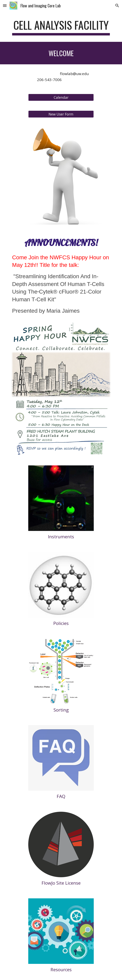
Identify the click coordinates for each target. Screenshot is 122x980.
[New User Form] (61, 114)
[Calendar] (61, 97)
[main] (61, 27)
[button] (5, 5)
